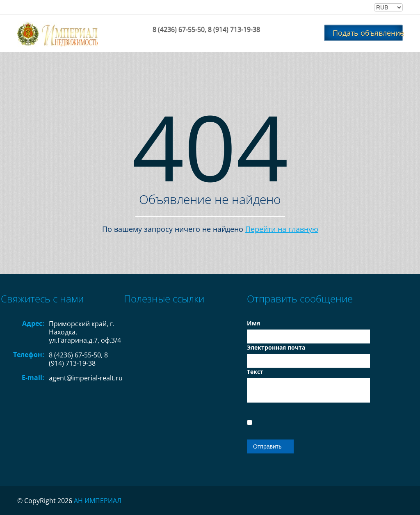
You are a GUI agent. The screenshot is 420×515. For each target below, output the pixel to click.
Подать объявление (368, 33)
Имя (253, 323)
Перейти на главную (282, 229)
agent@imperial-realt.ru (86, 378)
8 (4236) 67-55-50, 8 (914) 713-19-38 (206, 29)
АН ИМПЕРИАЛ (98, 501)
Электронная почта (276, 347)
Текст (255, 372)
